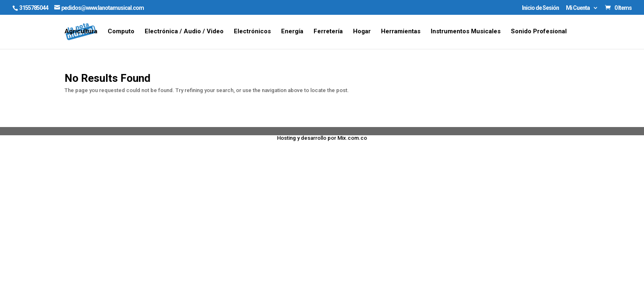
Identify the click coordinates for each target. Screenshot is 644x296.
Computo (121, 32)
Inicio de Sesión (540, 8)
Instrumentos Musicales (466, 32)
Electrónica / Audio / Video (184, 32)
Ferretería (328, 32)
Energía (292, 32)
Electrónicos (252, 32)
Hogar (362, 32)
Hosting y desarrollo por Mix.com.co (322, 138)
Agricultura (81, 32)
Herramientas (401, 32)
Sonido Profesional (539, 32)
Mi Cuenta (578, 8)
